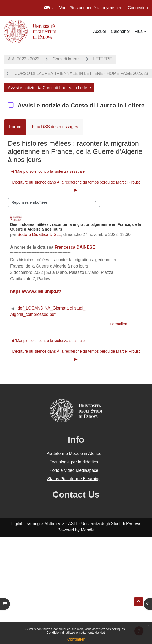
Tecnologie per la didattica (74, 462)
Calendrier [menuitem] (121, 31)
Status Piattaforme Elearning (74, 479)
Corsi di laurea (66, 59)
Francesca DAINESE (75, 247)
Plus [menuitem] (139, 31)
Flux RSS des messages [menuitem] (55, 127)
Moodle (88, 530)
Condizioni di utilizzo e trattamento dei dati (76, 633)
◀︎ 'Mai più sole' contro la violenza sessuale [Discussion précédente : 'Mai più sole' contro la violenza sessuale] (48, 171)
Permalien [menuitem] (118, 324)
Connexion (138, 8)
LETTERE (102, 59)
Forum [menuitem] (15, 127)
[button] (49, 8)
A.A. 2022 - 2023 (24, 59)
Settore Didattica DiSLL (39, 235)
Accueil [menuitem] (100, 31)
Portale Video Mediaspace (74, 470)
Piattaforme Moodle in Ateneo (74, 454)
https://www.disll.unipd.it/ (36, 291)
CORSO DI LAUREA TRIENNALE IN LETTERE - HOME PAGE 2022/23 (81, 73)
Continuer (76, 639)
